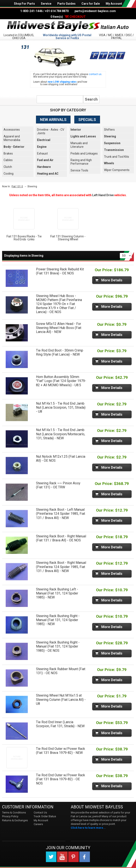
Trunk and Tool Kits (117, 157)
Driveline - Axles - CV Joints (51, 131)
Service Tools (79, 170)
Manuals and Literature (79, 145)
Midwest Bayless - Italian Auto (68, 26)
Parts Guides (66, 4)
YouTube (62, 857)
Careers (38, 824)
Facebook (85, 857)
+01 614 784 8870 (57, 11)
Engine (42, 147)
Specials (87, 120)
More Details (112, 280)
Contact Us (40, 813)
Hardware (44, 167)
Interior (76, 130)
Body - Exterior (14, 147)
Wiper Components (117, 170)
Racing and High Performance (81, 162)
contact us (95, 74)
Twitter (51, 857)
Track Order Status (45, 816)
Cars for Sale (91, 4)
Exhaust (42, 153)
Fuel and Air (45, 160)
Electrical (44, 140)
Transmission (114, 150)
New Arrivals (53, 120)
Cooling (9, 174)
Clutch (8, 167)
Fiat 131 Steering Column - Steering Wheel (68, 238)
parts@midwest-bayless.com (95, 11)
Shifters (109, 130)
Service (46, 4)
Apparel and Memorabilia (12, 138)
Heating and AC (48, 174)
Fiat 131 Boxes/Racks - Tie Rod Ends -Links (24, 238)
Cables (8, 160)
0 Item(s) (68, 17)
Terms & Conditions (14, 813)
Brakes (8, 153)
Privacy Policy (10, 816)
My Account (114, 4)
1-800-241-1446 (31, 11)
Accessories (12, 130)
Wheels (109, 163)
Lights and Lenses (83, 136)
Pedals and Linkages (84, 153)
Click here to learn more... (88, 828)
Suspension (112, 143)
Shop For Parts (24, 4)
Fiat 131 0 (17, 186)
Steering (110, 136)
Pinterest (73, 857)
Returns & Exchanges (15, 820)
